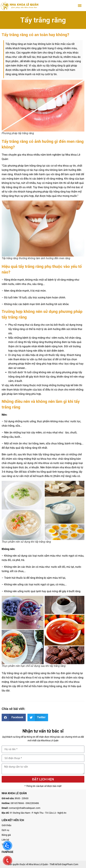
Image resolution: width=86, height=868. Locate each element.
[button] (80, 5)
